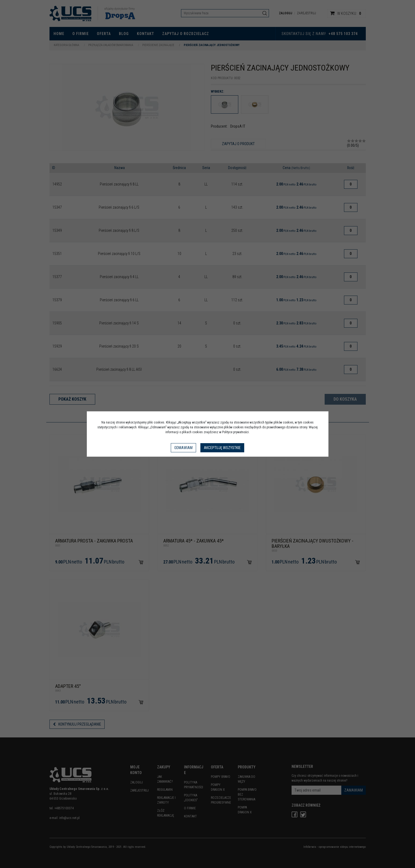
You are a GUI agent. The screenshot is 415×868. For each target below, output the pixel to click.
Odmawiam (183, 448)
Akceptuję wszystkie (222, 448)
